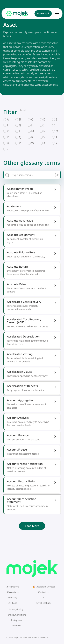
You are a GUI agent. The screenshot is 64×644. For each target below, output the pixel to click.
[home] (17, 14)
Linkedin (16, 626)
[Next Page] (32, 526)
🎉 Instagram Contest (44, 587)
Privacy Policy (16, 609)
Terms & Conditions (16, 615)
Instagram (16, 620)
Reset (23, 110)
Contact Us (44, 592)
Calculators (13, 592)
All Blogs (13, 603)
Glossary (13, 597)
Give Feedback (44, 603)
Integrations (13, 587)
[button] (57, 14)
